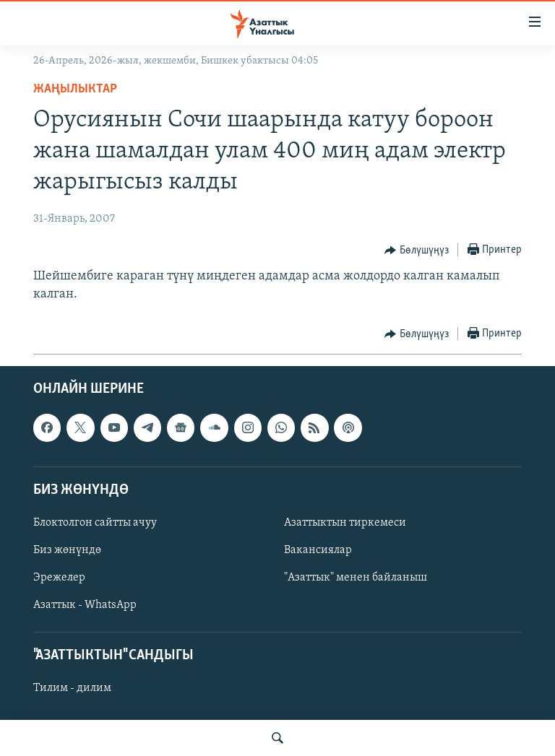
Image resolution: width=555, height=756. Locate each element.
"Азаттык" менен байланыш (356, 578)
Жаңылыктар (75, 89)
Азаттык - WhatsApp (85, 606)
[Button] (417, 251)
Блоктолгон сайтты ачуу (95, 523)
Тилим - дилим (72, 689)
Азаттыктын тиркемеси (345, 523)
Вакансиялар (318, 550)
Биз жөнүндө (67, 550)
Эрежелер (59, 578)
